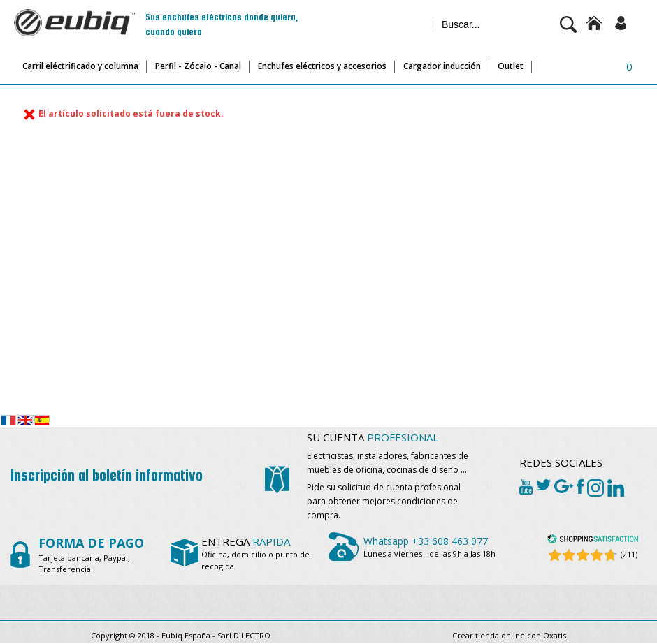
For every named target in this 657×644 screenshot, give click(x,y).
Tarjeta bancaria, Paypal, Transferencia (91, 557)
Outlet (511, 66)
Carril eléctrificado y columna (80, 66)
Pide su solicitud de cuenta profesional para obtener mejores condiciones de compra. (384, 501)
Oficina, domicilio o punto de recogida (255, 554)
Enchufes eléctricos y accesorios (322, 66)
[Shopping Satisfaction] (593, 541)
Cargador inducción (442, 66)
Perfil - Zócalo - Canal (198, 66)
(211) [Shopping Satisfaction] (629, 554)
